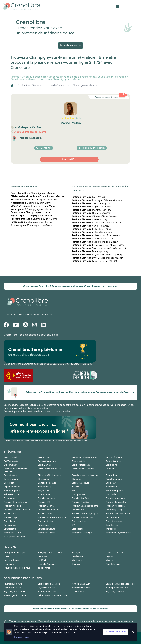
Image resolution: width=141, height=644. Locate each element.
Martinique (77, 560)
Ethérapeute (44, 479)
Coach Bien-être (45, 465)
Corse (6, 556)
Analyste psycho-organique (84, 457)
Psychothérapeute (114, 521)
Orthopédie (111, 494)
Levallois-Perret (94, 261)
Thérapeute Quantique (14, 537)
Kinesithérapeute (12, 491)
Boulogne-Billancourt (97, 200)
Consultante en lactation (83, 469)
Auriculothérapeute (47, 461)
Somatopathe (10, 529)
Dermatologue (10, 475)
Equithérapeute (11, 479)
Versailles (91, 226)
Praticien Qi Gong (114, 510)
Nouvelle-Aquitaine (47, 564)
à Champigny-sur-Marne (33, 193)
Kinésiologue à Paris (81, 588)
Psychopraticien (79, 521)
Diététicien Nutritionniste (49, 475)
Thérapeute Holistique (82, 533)
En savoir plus (21, 637)
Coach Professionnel (81, 465)
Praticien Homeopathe (116, 502)
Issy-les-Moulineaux (97, 255)
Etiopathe (76, 479)
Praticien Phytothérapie (49, 510)
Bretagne (76, 553)
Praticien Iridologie (12, 506)
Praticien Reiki (10, 514)
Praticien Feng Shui (81, 502)
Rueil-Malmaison (95, 242)
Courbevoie (92, 239)
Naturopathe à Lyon (81, 584)
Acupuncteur (44, 457)
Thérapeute (111, 529)
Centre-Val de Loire (115, 553)
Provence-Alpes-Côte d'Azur (17, 568)
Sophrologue (78, 529)
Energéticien (112, 475)
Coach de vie (111, 465)
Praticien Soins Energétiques (85, 514)
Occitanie (76, 564)
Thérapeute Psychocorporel (118, 533)
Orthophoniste (78, 494)
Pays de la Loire (113, 564)
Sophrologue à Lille (13, 588)
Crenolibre (10, 315)
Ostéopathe (9, 498)
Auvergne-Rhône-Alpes (15, 553)
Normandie (9, 564)
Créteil (89, 220)
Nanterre (91, 213)
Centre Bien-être (113, 461)
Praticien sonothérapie (82, 517)
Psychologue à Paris (13, 584)
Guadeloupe (77, 556)
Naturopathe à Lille (47, 592)
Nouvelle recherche (70, 45)
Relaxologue (43, 525)
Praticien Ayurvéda (46, 498)
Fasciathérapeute (114, 479)
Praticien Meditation (115, 506)
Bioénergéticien (79, 461)
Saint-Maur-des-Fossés (99, 248)
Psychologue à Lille (46, 588)
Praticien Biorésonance (116, 498)
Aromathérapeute (114, 457)
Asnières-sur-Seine (96, 223)
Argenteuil (92, 207)
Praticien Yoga (10, 517)
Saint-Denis (92, 204)
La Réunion (43, 560)
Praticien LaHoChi (46, 506)
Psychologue (10, 521)
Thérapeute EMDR (46, 533)
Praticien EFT (44, 502)
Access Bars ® (10, 457)
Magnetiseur (44, 491)
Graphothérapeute (80, 483)
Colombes (91, 229)
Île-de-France (57, 85)
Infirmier (76, 487)
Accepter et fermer (116, 632)
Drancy (90, 252)
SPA (74, 525)
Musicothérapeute (114, 491)
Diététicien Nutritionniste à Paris (121, 584)
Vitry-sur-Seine (94, 216)
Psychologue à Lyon (115, 592)
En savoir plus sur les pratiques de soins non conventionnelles (37, 411)
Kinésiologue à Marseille (15, 595)
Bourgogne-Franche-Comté (50, 553)
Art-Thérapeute (11, 461)
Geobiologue (10, 483)
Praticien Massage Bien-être (85, 506)
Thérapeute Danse (12, 533)
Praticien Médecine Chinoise (17, 510)
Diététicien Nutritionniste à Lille (52, 595)
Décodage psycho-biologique (85, 475)
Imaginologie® (45, 487)
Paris (89, 197)
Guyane (109, 556)
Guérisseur (111, 483)
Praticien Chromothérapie (16, 502)
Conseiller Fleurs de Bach (49, 469)
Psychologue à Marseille (15, 592)
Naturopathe (44, 494)
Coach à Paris (78, 592)
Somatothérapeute (46, 529)
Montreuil (91, 210)
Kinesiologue (112, 487)
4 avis (78, 118)
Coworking (111, 469)
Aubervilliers (92, 232)
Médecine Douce (11, 494)
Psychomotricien (45, 521)
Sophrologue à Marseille (49, 584)
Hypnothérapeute (12, 487)
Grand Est (42, 556)
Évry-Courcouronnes (97, 258)
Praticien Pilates (79, 510)
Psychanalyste (112, 517)
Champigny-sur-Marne (85, 85)
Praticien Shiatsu (45, 514)
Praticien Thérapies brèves (118, 514)
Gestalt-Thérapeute (47, 483)
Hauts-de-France (12, 560)
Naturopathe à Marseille (117, 588)
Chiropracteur (10, 465)
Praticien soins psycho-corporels (53, 517)
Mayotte (110, 560)
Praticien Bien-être (32, 85)
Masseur (76, 491)
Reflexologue (10, 525)
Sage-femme (112, 525)
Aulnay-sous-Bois (96, 236)
